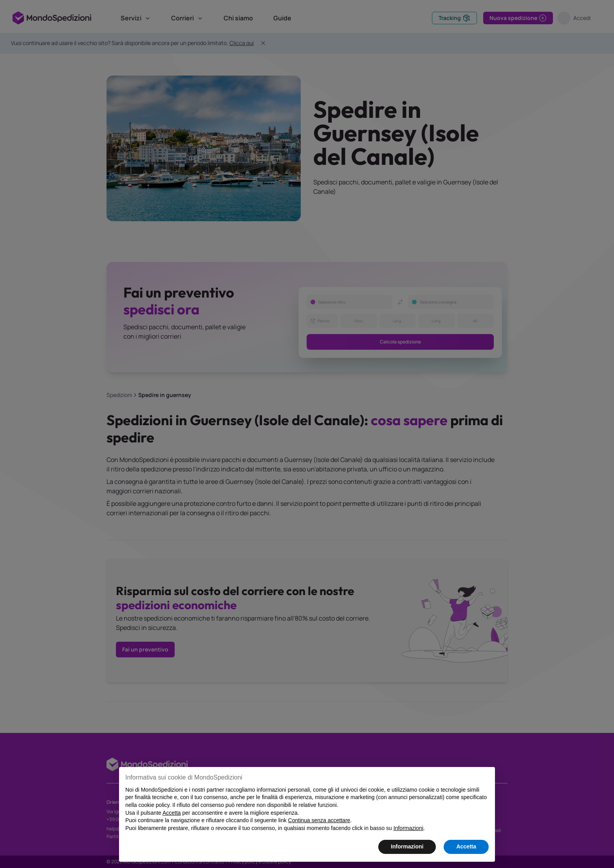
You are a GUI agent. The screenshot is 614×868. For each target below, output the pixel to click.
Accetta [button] (466, 846)
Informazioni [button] (407, 846)
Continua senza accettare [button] (319, 820)
